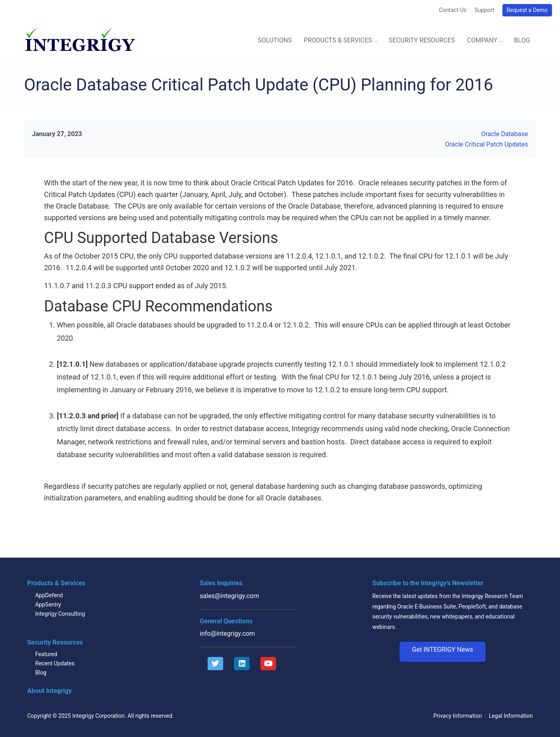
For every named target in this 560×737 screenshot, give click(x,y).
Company (482, 40)
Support (484, 10)
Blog (522, 40)
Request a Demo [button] (527, 10)
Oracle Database (505, 134)
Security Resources (422, 40)
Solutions (275, 40)
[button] (443, 652)
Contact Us (453, 10)
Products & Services (338, 40)
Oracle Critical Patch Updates (487, 144)
